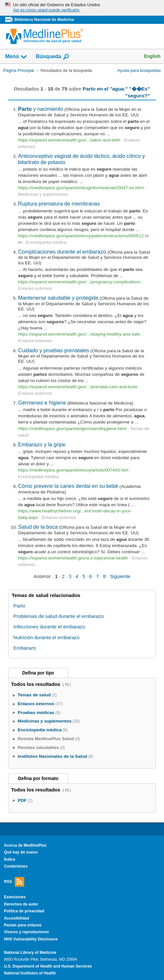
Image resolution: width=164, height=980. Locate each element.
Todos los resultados (36, 684)
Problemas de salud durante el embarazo (58, 616)
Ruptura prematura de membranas (59, 204)
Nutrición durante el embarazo (46, 637)
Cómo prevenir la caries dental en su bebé (68, 486)
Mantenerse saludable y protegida (58, 298)
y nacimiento (41, 109)
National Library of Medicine (30, 953)
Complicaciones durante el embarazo (62, 252)
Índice (10, 859)
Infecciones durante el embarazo (49, 627)
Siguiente (120, 576)
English (152, 56)
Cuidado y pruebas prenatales (54, 350)
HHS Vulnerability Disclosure (31, 939)
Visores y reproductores (26, 932)
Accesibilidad (16, 918)
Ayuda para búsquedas (139, 70)
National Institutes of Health (30, 973)
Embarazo (25, 648)
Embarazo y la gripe (42, 444)
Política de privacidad (24, 911)
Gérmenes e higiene (42, 403)
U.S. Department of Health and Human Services (48, 966)
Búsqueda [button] (53, 57)
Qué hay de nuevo (21, 852)
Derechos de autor (21, 904)
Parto (19, 606)
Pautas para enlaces (23, 925)
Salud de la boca (38, 527)
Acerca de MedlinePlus (25, 845)
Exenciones (15, 897)
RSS (14, 882)
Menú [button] (16, 57)
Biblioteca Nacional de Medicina (44, 20)
